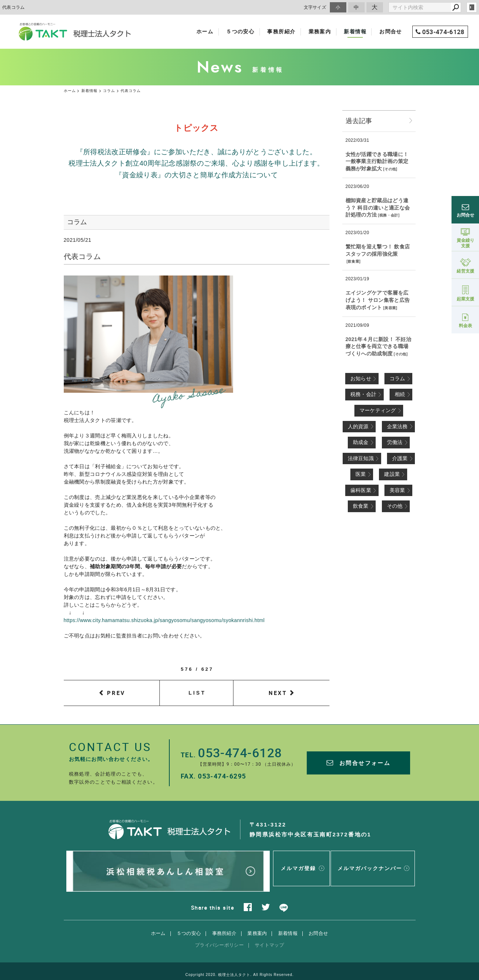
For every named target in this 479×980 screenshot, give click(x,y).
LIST (197, 693)
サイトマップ (269, 930)
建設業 (392, 474)
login (472, 7)
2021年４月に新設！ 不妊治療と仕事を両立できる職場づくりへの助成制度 (379, 346)
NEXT (278, 693)
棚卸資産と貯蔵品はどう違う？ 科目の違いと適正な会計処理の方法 (378, 208)
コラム (397, 378)
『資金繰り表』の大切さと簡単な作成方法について (196, 175)
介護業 (400, 458)
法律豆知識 (361, 458)
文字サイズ (315, 7)
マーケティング (378, 410)
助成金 (361, 442)
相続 (400, 394)
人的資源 (358, 426)
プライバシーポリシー (219, 930)
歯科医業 (361, 490)
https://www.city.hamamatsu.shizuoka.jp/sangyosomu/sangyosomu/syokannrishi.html (164, 620)
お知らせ (361, 378)
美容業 (390, 308)
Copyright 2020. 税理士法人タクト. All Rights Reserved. (240, 960)
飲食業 (353, 261)
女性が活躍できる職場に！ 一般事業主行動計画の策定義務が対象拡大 (377, 161)
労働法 (395, 442)
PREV (116, 693)
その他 (390, 169)
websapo (239, 968)
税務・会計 (389, 215)
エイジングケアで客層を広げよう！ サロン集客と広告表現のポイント (378, 300)
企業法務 (397, 426)
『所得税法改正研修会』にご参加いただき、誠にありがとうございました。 (196, 152)
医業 (361, 474)
